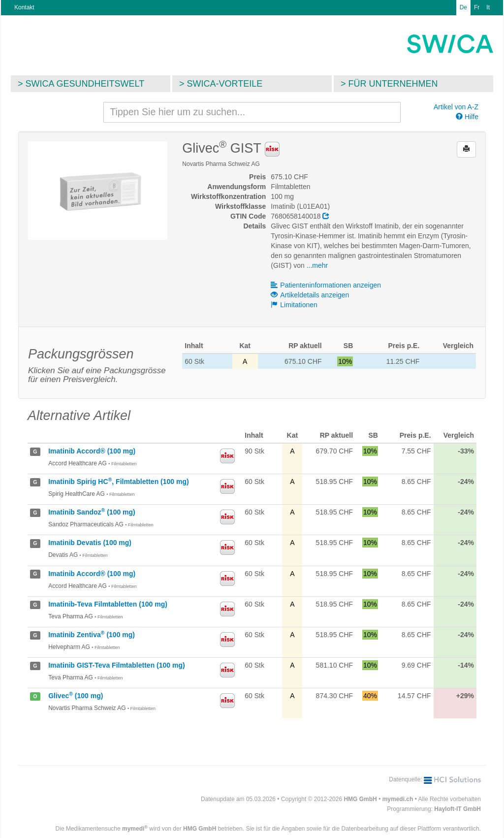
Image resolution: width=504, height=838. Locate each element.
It (488, 7)
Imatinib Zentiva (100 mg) (92, 635)
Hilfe (467, 117)
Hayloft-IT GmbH (457, 809)
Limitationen (294, 305)
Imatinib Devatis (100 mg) (90, 543)
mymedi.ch (398, 799)
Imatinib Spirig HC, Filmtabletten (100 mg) (118, 482)
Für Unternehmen (393, 84)
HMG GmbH (360, 799)
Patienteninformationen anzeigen (326, 285)
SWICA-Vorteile (225, 84)
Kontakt (24, 7)
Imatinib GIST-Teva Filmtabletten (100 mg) (116, 665)
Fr (477, 7)
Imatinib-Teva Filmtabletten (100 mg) (108, 604)
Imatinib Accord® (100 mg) (92, 451)
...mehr (317, 265)
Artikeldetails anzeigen (310, 295)
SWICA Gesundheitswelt (85, 84)
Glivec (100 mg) (76, 696)
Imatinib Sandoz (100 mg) (92, 512)
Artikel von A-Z (456, 107)
